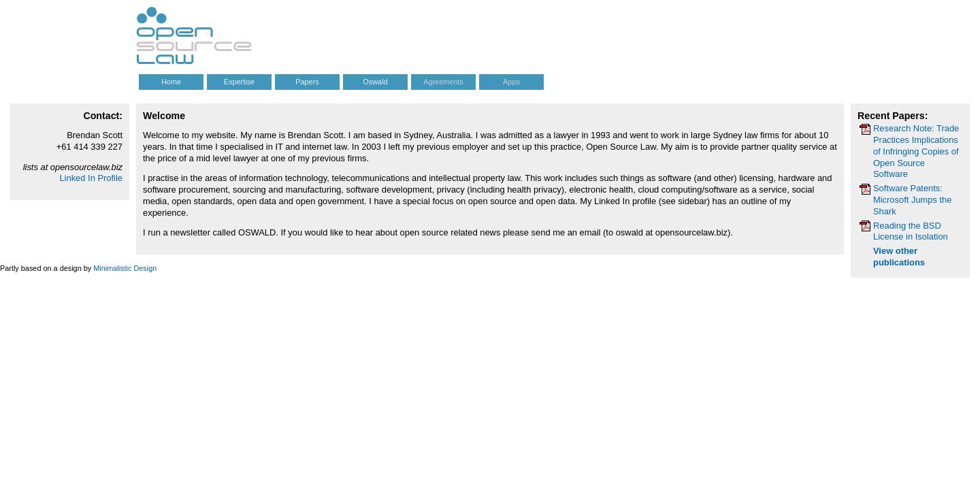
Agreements (443, 82)
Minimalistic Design (125, 268)
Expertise (239, 82)
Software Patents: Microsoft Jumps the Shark (912, 200)
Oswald (375, 82)
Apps (511, 82)
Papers (307, 82)
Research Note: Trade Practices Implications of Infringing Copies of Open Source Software (916, 151)
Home (171, 82)
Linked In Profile (91, 178)
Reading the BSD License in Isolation (911, 231)
